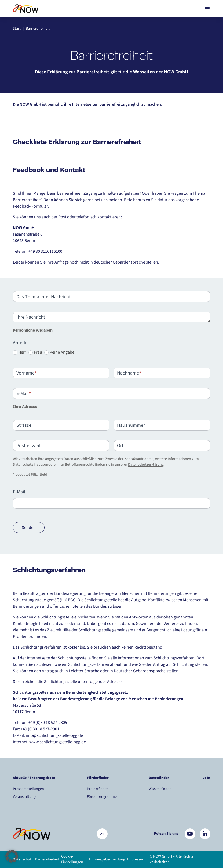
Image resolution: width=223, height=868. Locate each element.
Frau (35, 352)
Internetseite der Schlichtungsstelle (59, 658)
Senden (29, 528)
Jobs (206, 778)
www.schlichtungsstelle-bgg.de (58, 742)
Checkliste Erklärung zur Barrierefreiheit (77, 143)
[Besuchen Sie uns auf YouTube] (190, 834)
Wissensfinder (160, 789)
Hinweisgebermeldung (107, 859)
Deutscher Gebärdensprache (140, 671)
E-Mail (19, 492)
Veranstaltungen (26, 797)
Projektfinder (97, 789)
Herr (20, 352)
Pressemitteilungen (28, 789)
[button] (12, 856)
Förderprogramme (102, 797)
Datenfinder (159, 778)
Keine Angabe (59, 352)
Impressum (136, 859)
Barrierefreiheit (47, 859)
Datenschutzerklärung (146, 465)
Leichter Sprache (84, 671)
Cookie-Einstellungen (72, 859)
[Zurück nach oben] (102, 834)
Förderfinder (98, 778)
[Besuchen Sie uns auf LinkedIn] (205, 834)
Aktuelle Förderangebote (34, 778)
